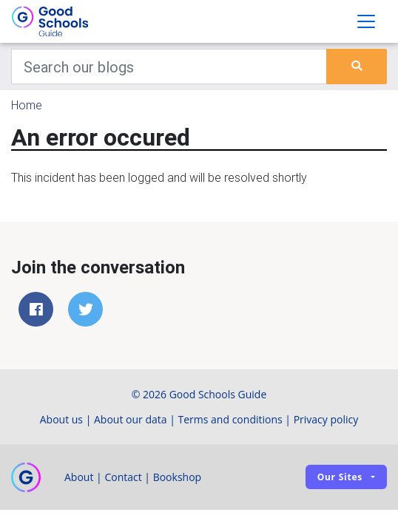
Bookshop (178, 477)
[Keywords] (169, 66)
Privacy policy (326, 419)
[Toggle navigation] (366, 21)
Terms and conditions (230, 419)
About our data (131, 419)
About (79, 477)
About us (61, 419)
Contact (123, 477)
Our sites (340, 477)
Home (27, 105)
